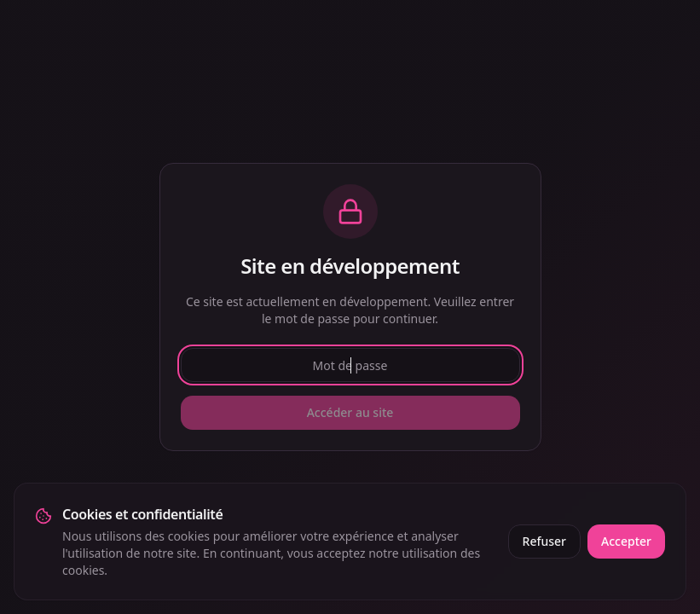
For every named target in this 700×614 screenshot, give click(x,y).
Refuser (544, 541)
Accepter (626, 541)
